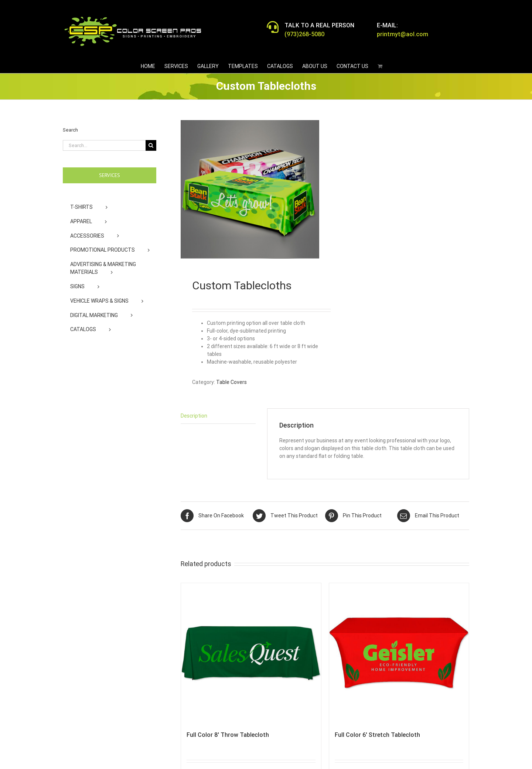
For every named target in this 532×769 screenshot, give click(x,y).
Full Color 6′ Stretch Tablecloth (377, 735)
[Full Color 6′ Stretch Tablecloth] (399, 653)
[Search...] (104, 145)
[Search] (151, 145)
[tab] (218, 416)
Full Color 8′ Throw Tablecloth (228, 735)
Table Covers (231, 382)
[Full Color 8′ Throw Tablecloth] (251, 653)
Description (194, 416)
